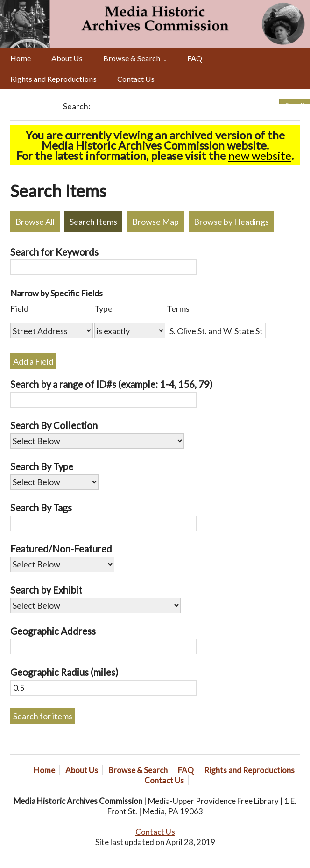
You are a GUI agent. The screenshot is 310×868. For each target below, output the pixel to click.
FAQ (195, 58)
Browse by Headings (231, 222)
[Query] (201, 106)
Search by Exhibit (46, 590)
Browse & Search (132, 58)
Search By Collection (54, 425)
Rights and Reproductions (53, 79)
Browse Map (155, 222)
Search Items (93, 222)
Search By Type (42, 466)
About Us (67, 58)
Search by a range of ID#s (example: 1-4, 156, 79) (111, 384)
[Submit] (302, 101)
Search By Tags (41, 508)
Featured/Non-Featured (61, 549)
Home (21, 58)
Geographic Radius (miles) (64, 672)
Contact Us (136, 79)
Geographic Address (53, 631)
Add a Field (33, 361)
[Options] (287, 101)
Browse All (35, 222)
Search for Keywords (54, 252)
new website (260, 155)
